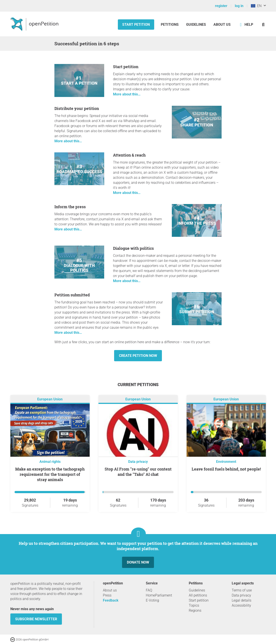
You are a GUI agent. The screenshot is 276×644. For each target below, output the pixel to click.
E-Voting (152, 600)
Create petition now (138, 356)
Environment (226, 462)
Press (107, 595)
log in (239, 6)
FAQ (149, 590)
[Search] (263, 25)
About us (222, 25)
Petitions (170, 25)
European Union (50, 399)
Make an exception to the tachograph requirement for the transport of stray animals (50, 474)
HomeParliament (159, 595)
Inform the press (70, 207)
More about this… (127, 94)
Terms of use (242, 590)
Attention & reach (129, 155)
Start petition (136, 25)
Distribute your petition (77, 108)
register (221, 6)
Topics (194, 605)
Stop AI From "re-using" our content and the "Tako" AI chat (138, 472)
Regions (195, 610)
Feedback (111, 600)
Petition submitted (72, 295)
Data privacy (138, 462)
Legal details (242, 600)
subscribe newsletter (36, 619)
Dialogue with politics (133, 248)
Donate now (138, 562)
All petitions (198, 595)
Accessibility (241, 605)
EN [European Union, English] (256, 6)
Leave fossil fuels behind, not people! (226, 469)
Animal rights (50, 462)
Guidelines (196, 25)
